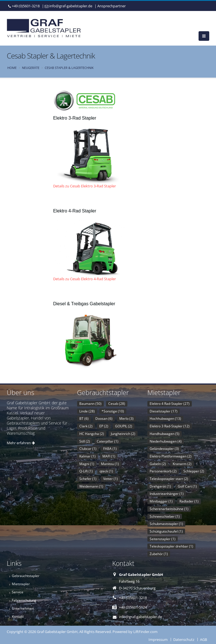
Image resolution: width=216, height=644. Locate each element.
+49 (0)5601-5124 (133, 607)
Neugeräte (31, 68)
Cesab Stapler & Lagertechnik (69, 68)
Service (18, 592)
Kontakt (18, 616)
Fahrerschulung (24, 600)
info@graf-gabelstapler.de (71, 6)
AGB (203, 639)
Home (12, 68)
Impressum (158, 639)
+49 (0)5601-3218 (26, 6)
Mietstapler (21, 584)
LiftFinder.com (145, 632)
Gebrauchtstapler (26, 576)
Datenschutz (184, 639)
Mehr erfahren (21, 443)
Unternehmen (23, 608)
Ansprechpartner (112, 6)
